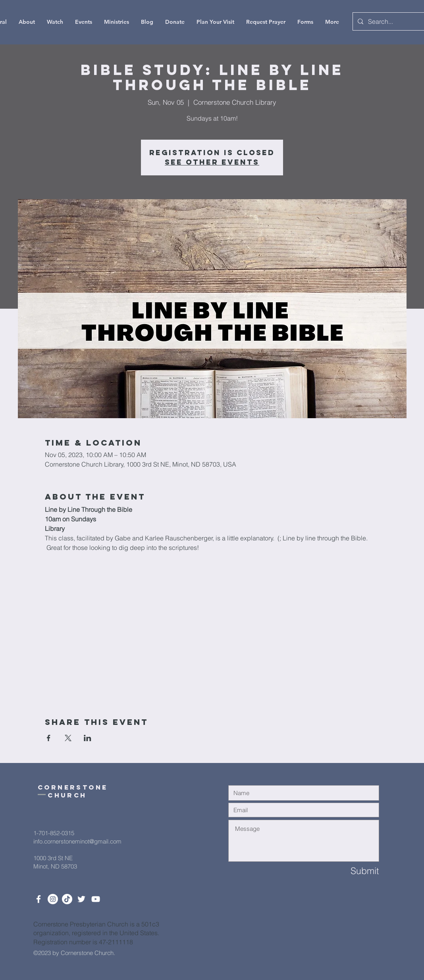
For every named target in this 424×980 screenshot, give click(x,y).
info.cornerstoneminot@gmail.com (77, 841)
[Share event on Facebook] (49, 738)
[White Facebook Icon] (39, 899)
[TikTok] (67, 899)
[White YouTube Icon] (96, 899)
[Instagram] (53, 899)
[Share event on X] (68, 738)
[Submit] (351, 871)
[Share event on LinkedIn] (88, 738)
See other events (212, 162)
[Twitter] (81, 899)
